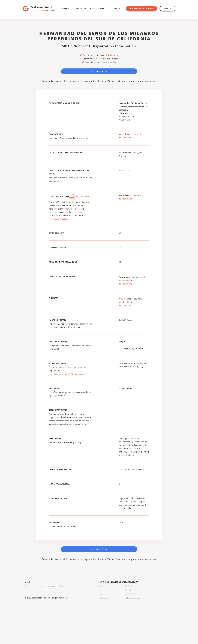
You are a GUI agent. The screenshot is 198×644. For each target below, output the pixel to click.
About (103, 8)
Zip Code (128, 586)
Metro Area (103, 598)
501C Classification (133, 598)
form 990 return (56, 374)
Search (66, 8)
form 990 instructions (59, 219)
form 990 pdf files (110, 81)
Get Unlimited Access (141, 8)
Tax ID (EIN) (130, 594)
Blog (93, 8)
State (101, 594)
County (128, 590)
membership (137, 134)
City (100, 590)
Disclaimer (64, 586)
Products (81, 8)
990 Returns (112, 55)
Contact (115, 8)
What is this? (79, 197)
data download (125, 138)
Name (101, 586)
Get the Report (99, 71)
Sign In (167, 8)
